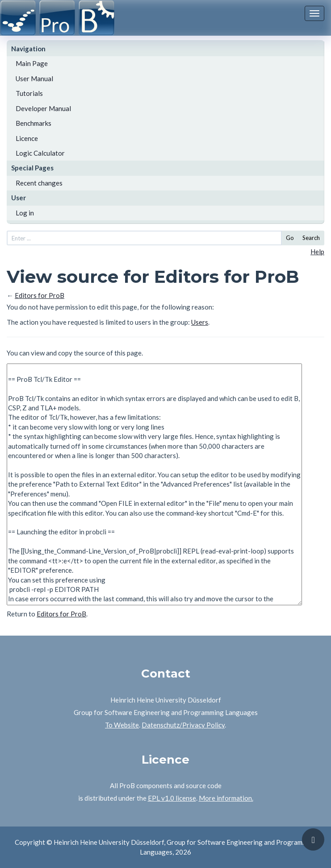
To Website (122, 725)
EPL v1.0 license (172, 798)
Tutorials (29, 93)
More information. (226, 798)
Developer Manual (43, 108)
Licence (27, 138)
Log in (25, 213)
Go (290, 238)
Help (317, 252)
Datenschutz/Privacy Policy (183, 725)
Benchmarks (34, 123)
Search (311, 238)
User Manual (34, 79)
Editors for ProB (40, 295)
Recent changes (39, 183)
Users (200, 322)
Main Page (32, 63)
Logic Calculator (40, 153)
